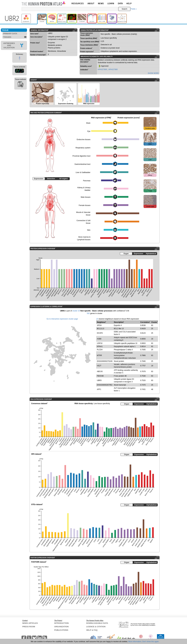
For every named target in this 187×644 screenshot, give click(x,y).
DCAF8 (100, 333)
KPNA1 (100, 346)
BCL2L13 (101, 329)
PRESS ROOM (29, 627)
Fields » (134, 9)
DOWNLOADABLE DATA (97, 623)
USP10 (100, 343)
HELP (129, 3)
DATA (120, 3)
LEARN (111, 3)
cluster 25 (76, 311)
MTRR (99, 355)
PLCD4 (100, 350)
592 (88, 313)
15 (97, 319)
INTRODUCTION (62, 623)
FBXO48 (100, 376)
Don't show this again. (151, 642)
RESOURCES (78, 3)
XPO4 (99, 325)
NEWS (101, 3)
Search (124, 9)
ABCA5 (100, 371)
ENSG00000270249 (105, 361)
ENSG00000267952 (105, 385)
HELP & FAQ (92, 630)
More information (135, 642)
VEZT (99, 366)
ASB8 (99, 339)
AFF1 (99, 389)
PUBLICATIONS (61, 630)
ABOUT (91, 3)
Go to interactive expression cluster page (62, 319)
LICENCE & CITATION (96, 627)
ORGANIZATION (61, 627)
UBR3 (99, 380)
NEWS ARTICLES (30, 623)
